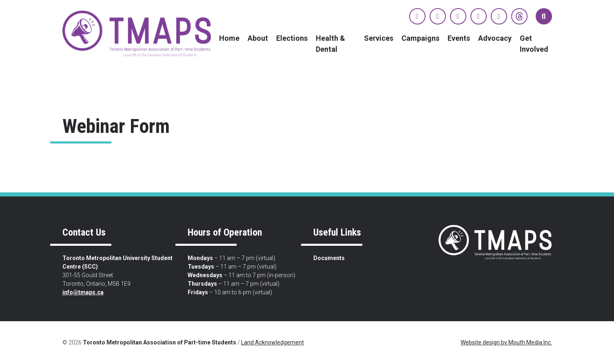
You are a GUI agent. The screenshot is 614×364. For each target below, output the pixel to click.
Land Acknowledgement (273, 342)
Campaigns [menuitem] (420, 38)
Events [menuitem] (459, 38)
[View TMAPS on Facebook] (417, 16)
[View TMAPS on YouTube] (479, 16)
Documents (329, 258)
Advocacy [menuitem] (495, 38)
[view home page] (137, 33)
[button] (544, 16)
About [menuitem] (258, 38)
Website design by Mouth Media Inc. (506, 342)
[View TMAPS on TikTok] (499, 16)
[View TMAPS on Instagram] (458, 16)
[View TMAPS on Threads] (519, 16)
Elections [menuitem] (292, 38)
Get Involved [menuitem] (534, 44)
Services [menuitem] (379, 38)
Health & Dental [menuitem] (330, 44)
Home (229, 38)
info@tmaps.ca (83, 292)
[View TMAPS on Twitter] (438, 16)
